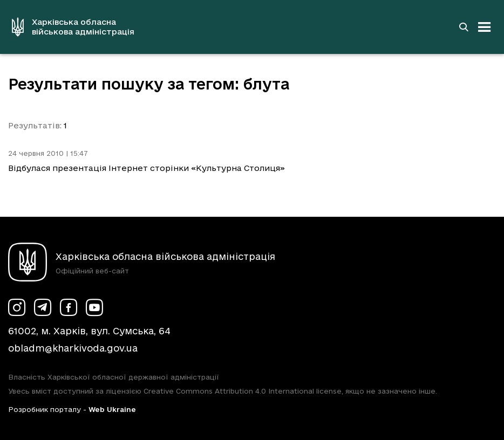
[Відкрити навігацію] (485, 27)
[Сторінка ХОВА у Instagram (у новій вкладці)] (17, 307)
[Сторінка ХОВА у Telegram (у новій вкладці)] (43, 307)
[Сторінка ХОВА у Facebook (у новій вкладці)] (69, 307)
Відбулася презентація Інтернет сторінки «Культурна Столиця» (147, 168)
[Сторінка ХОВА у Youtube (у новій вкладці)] (94, 307)
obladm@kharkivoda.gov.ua (73, 348)
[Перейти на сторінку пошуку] (464, 27)
